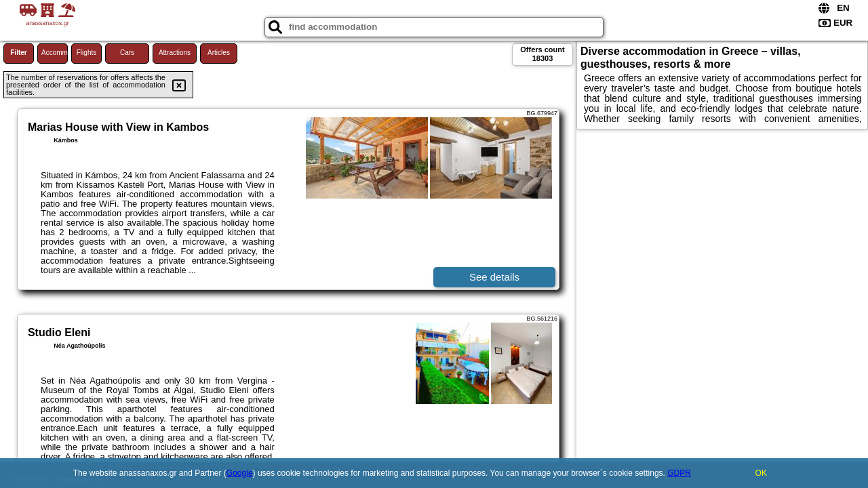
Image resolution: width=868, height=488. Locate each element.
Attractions (175, 53)
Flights (86, 53)
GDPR (679, 473)
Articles (219, 53)
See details (494, 277)
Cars (127, 53)
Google (240, 473)
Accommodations (55, 53)
